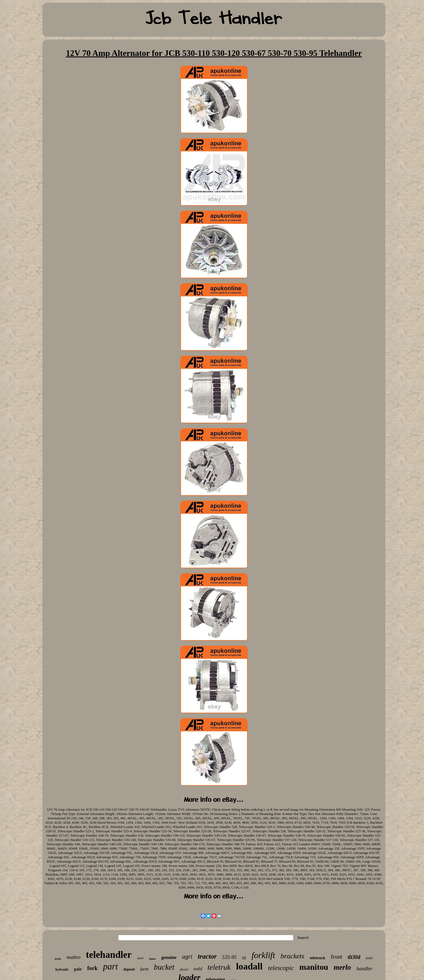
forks (58, 959)
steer (140, 958)
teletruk (219, 967)
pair (78, 969)
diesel (184, 969)
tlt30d (354, 957)
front (337, 957)
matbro (73, 957)
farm (144, 969)
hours (153, 959)
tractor (207, 956)
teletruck (317, 958)
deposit (129, 969)
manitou (314, 967)
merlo (342, 967)
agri (187, 957)
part (110, 966)
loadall (249, 966)
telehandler (109, 955)
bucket (164, 967)
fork (93, 968)
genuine (169, 957)
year (369, 958)
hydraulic (62, 969)
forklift (263, 955)
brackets (292, 956)
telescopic (281, 968)
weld (198, 969)
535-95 (229, 957)
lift (244, 958)
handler (364, 969)
